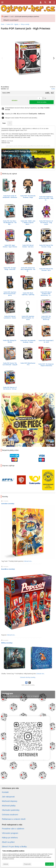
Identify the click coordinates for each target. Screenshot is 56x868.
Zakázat (6, 864)
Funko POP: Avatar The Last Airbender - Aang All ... (10, 365)
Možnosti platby (9, 806)
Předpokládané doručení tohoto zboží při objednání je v (28, 109)
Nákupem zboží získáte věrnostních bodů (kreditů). (21, 118)
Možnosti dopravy (10, 801)
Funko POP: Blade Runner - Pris (28, 364)
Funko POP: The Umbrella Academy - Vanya (28, 341)
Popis (4, 123)
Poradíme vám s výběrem (13, 829)
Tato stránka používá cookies (13, 851)
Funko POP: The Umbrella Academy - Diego (28, 197)
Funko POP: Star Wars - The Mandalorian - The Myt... (10, 223)
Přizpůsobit (27, 864)
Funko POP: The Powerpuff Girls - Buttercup (46, 318)
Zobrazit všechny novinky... (28, 677)
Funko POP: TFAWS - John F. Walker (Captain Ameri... (28, 223)
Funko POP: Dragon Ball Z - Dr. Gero (46, 341)
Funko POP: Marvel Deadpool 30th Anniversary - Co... (46, 294)
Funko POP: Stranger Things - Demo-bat (10, 269)
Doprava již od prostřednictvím (25, 114)
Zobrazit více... (28, 561)
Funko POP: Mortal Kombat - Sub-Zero (28, 246)
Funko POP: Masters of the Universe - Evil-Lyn (10, 388)
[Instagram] (28, 736)
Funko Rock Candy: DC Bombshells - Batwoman (10, 197)
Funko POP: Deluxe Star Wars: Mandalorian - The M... (28, 269)
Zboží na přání (8, 842)
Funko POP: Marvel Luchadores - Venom (10, 317)
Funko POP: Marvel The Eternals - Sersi (46, 270)
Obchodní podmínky (11, 810)
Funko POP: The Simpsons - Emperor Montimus (46, 365)
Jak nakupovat (8, 797)
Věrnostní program (10, 833)
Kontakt (5, 792)
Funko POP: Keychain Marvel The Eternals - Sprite (10, 294)
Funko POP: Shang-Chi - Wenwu (10, 341)
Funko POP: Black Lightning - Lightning (28, 294)
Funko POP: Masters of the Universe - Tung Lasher (46, 223)
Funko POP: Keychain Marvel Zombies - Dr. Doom (28, 318)
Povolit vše (49, 864)
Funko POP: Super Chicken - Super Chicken (10, 246)
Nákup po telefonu (10, 838)
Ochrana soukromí (10, 815)
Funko (53, 89)
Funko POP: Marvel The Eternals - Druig (46, 246)
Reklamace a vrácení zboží (14, 819)
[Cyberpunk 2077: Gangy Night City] (28, 159)
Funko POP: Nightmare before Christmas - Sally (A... (46, 198)
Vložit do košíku (42, 102)
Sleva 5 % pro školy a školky (14, 847)
